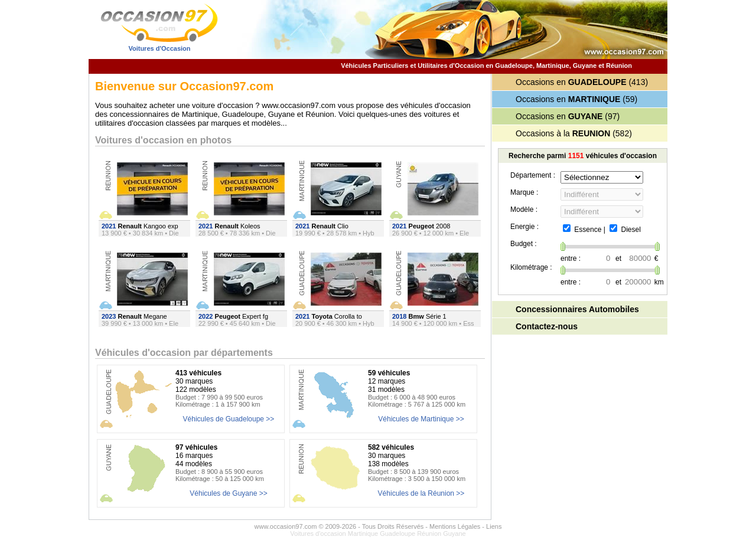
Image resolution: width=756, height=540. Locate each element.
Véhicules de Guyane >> (228, 493)
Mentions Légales (455, 526)
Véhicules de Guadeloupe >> (229, 419)
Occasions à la (563, 133)
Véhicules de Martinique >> (421, 419)
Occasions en (571, 82)
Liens (494, 526)
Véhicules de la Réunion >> (421, 493)
